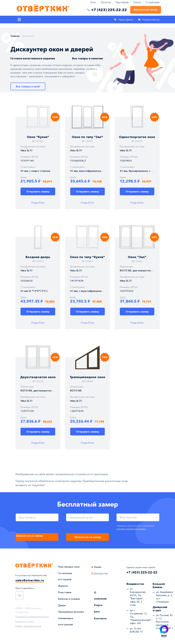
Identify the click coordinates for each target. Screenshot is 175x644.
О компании (153, 2)
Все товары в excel (28, 86)
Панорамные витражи (71, 612)
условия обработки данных (131, 529)
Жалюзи (63, 586)
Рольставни (65, 592)
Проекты (106, 2)
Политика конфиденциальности (32, 617)
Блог (93, 2)
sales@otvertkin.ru (30, 580)
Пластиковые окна (69, 567)
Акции (98, 567)
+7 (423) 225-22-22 (142, 572)
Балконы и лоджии (69, 599)
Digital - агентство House (28, 626)
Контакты (100, 618)
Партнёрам (122, 2)
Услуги (137, 2)
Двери (62, 605)
